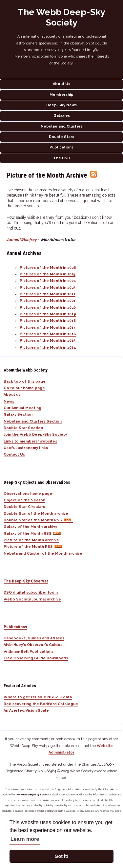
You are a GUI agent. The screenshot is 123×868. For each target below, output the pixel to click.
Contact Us (14, 454)
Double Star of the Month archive (36, 514)
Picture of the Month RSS (34, 547)
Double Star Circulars (24, 507)
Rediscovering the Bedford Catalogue (41, 704)
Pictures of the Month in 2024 (48, 281)
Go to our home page (24, 388)
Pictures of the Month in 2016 (48, 334)
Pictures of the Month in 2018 (48, 321)
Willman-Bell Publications (29, 652)
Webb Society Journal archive (32, 599)
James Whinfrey (22, 240)
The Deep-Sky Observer (26, 581)
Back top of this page (25, 382)
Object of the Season (24, 500)
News (9, 401)
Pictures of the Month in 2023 (48, 288)
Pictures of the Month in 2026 (48, 268)
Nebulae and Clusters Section (33, 421)
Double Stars (61, 137)
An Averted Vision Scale (26, 711)
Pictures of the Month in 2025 (48, 274)
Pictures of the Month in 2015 (48, 341)
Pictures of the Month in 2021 (48, 301)
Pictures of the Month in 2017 (48, 328)
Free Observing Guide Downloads (36, 658)
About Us (61, 84)
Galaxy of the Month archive (31, 527)
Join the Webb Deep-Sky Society (35, 434)
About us (12, 395)
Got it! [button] (61, 856)
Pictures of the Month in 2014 (48, 347)
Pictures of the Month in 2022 (48, 294)
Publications (61, 147)
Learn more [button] (25, 839)
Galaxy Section (18, 415)
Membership (61, 95)
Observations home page (28, 494)
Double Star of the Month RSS (38, 520)
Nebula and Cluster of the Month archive (43, 554)
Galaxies (62, 116)
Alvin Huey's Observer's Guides (33, 645)
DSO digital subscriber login (31, 592)
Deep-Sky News (61, 105)
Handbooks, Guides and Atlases (34, 638)
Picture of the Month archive (31, 540)
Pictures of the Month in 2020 (48, 308)
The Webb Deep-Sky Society (61, 17)
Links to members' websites (30, 441)
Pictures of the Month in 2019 (48, 314)
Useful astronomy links (26, 448)
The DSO (62, 158)
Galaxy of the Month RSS (33, 534)
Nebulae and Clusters (62, 126)
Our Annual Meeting (22, 408)
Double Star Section (23, 428)
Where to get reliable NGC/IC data (38, 697)
